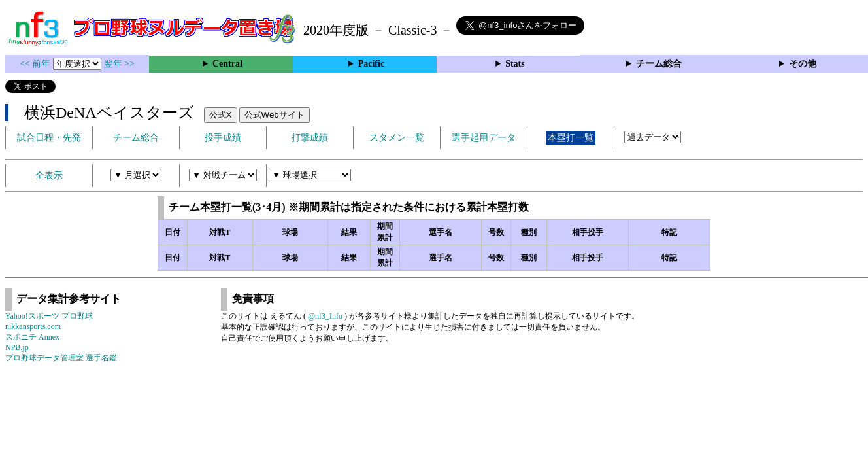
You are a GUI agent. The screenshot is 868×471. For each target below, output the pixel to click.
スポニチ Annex (32, 337)
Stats (515, 64)
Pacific (371, 64)
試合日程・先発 (49, 138)
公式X (221, 115)
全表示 (49, 176)
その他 (803, 64)
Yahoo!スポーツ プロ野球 (49, 316)
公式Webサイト (275, 115)
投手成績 (223, 138)
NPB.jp (17, 347)
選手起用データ (484, 138)
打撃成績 (310, 138)
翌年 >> (119, 64)
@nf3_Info (325, 316)
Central (227, 64)
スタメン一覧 (397, 138)
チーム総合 (659, 64)
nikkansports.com (33, 326)
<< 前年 (36, 64)
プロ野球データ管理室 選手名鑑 (61, 358)
